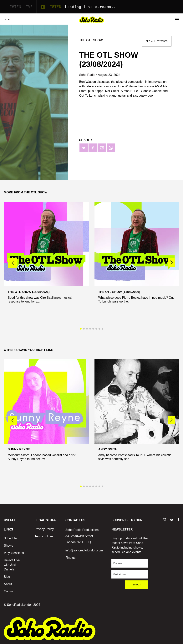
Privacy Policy (44, 529)
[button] (171, 263)
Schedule (10, 538)
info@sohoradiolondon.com (84, 550)
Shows (8, 546)
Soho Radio (88, 75)
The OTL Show (91, 40)
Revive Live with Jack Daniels (12, 565)
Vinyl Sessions (14, 553)
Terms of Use (44, 536)
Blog (7, 577)
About (8, 584)
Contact (9, 591)
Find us (70, 558)
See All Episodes (157, 41)
